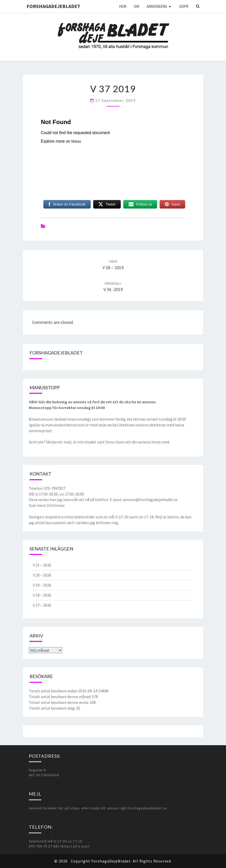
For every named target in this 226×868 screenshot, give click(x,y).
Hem (123, 6)
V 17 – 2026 (42, 605)
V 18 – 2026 (42, 595)
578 (95, 697)
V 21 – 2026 (42, 565)
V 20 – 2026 (42, 575)
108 (93, 702)
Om (136, 6)
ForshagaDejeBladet (53, 6)
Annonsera (157, 6)
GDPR (184, 6)
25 (78, 708)
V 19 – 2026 (42, 585)
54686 (104, 691)
